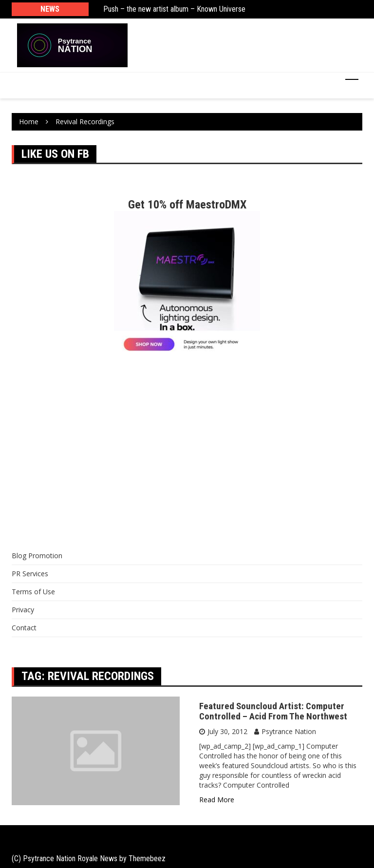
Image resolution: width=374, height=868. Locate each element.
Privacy (23, 610)
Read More (217, 800)
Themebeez (147, 859)
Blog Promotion (37, 556)
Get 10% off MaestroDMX (187, 205)
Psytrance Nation (289, 731)
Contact (24, 628)
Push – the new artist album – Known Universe (174, 9)
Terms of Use (33, 592)
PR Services (30, 574)
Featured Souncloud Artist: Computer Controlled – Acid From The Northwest (273, 711)
